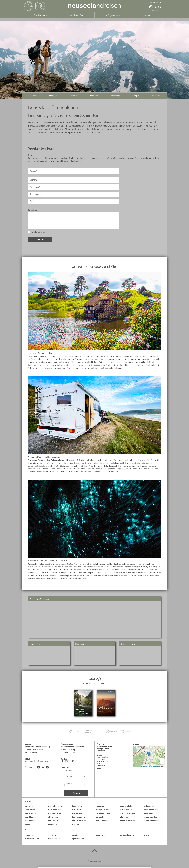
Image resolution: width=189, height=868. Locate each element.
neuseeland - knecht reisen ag (37, 747)
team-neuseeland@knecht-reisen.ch (38, 761)
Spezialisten (74, 132)
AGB (99, 764)
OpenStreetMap (152, 766)
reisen (94, 6)
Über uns (155, 10)
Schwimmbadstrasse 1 (34, 750)
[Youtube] (47, 767)
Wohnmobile (33, 564)
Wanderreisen (94, 96)
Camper (136, 96)
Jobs (99, 768)
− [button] (162, 762)
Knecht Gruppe (103, 761)
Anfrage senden (113, 15)
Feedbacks (101, 751)
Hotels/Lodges (115, 96)
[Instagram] (43, 767)
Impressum (101, 766)
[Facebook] (38, 767)
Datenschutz (102, 759)
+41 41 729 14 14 (149, 15)
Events (100, 755)
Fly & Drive (156, 96)
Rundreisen (33, 96)
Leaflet (143, 766)
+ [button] (162, 759)
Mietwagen (53, 96)
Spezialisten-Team (76, 15)
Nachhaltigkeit (102, 757)
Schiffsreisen (74, 96)
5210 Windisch (31, 753)
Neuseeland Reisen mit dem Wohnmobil (44, 460)
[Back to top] (94, 851)
